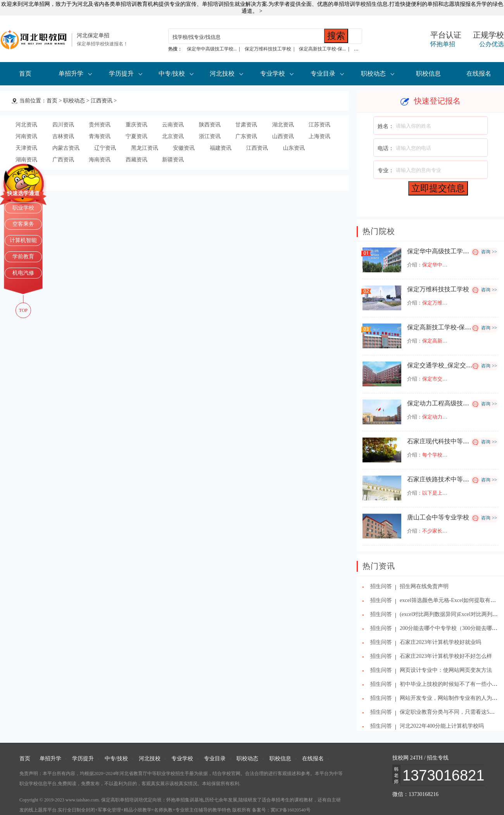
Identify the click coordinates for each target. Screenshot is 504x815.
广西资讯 (63, 160)
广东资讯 (246, 136)
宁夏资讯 (136, 136)
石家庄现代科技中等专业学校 (447, 441)
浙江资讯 (210, 136)
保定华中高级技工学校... (212, 49)
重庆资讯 (136, 125)
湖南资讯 (26, 160)
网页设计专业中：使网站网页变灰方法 (446, 670)
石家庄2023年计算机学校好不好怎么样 (446, 656)
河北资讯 (26, 125)
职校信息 (428, 74)
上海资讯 (319, 136)
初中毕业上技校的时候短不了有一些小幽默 (451, 684)
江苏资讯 (319, 125)
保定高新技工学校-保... (322, 49)
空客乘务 (23, 224)
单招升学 (71, 74)
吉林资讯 (63, 136)
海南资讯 (100, 160)
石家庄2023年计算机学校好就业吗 (440, 642)
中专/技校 (172, 74)
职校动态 (373, 74)
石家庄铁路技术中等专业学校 (447, 479)
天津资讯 (26, 148)
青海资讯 (100, 136)
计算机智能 (23, 240)
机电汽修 (23, 273)
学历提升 (121, 74)
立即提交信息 (438, 188)
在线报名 (479, 74)
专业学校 (273, 74)
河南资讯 (26, 136)
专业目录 (323, 74)
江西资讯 (102, 101)
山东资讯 (294, 148)
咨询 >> (489, 252)
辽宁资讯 (105, 148)
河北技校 (222, 74)
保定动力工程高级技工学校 (444, 403)
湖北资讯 (283, 125)
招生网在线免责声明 (424, 586)
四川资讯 (63, 125)
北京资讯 (173, 136)
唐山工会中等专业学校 (438, 517)
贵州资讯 (100, 125)
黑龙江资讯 (145, 148)
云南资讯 (173, 125)
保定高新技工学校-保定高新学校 (451, 327)
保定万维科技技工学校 (268, 49)
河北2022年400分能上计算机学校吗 (442, 726)
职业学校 (23, 208)
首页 (25, 74)
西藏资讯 (136, 160)
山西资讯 (283, 136)
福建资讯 (221, 148)
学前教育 (23, 257)
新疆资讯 (173, 160)
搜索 (336, 36)
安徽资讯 (184, 148)
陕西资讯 (210, 125)
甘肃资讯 (246, 125)
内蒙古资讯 (66, 148)
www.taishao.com (82, 800)
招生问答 (381, 586)
